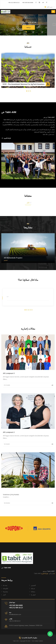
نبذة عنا (5, 585)
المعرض (33, 585)
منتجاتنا (33, 592)
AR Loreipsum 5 (9, 373)
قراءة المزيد (6, 138)
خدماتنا (33, 588)
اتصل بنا (33, 595)
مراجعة (29, 27)
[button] (2, 24)
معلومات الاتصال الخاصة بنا (28, 638)
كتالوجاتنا (6, 588)
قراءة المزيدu (48, 573)
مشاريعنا (5, 592)
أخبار (4, 595)
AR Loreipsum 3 (9, 432)
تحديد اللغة (50, 7)
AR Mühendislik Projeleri (13, 258)
